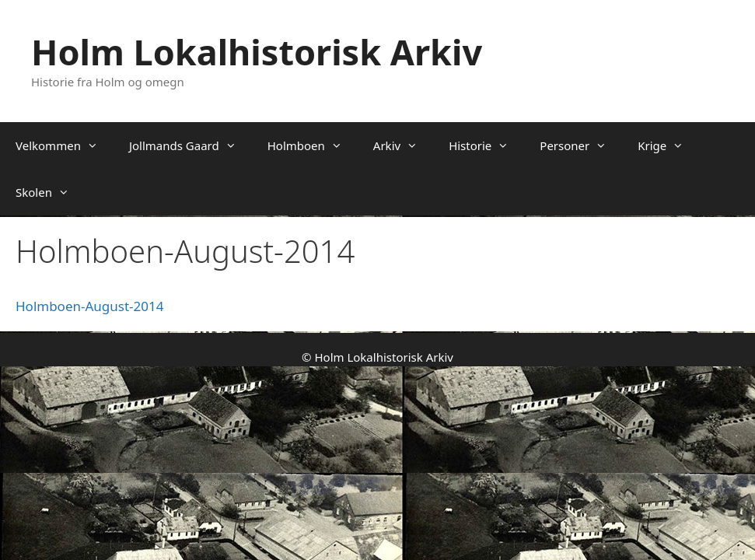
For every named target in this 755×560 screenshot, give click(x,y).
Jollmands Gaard (190, 145)
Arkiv (403, 145)
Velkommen (65, 145)
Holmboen (313, 145)
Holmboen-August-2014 (89, 306)
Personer (581, 145)
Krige (668, 145)
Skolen (50, 192)
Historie (486, 145)
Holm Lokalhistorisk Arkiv (257, 52)
